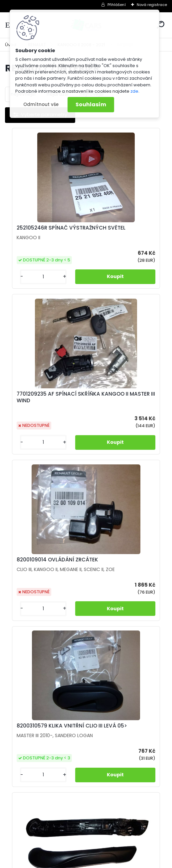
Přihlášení (117, 5)
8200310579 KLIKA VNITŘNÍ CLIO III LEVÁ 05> (125, 411)
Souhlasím (91, 104)
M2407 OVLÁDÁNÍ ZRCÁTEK (116, 597)
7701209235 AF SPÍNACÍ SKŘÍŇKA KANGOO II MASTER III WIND (123, 235)
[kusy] (24, 290)
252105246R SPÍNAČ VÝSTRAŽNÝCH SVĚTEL (40, 231)
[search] (161, 25)
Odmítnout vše (41, 104)
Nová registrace (152, 5)
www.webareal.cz (113, 861)
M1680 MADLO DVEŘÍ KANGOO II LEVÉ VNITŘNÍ (43, 600)
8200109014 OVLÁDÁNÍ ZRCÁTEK (41, 411)
